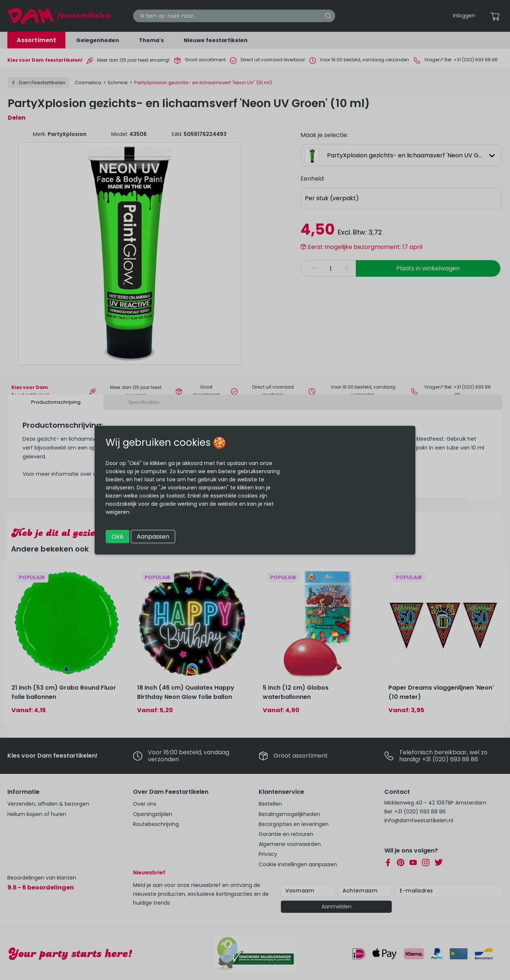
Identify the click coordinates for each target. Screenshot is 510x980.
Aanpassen (153, 536)
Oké (118, 536)
